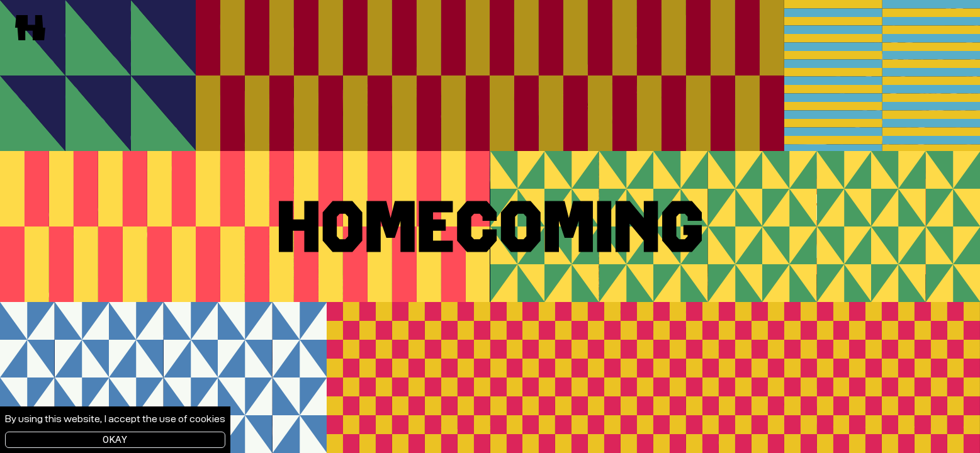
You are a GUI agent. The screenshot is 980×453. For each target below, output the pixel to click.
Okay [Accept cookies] (115, 439)
